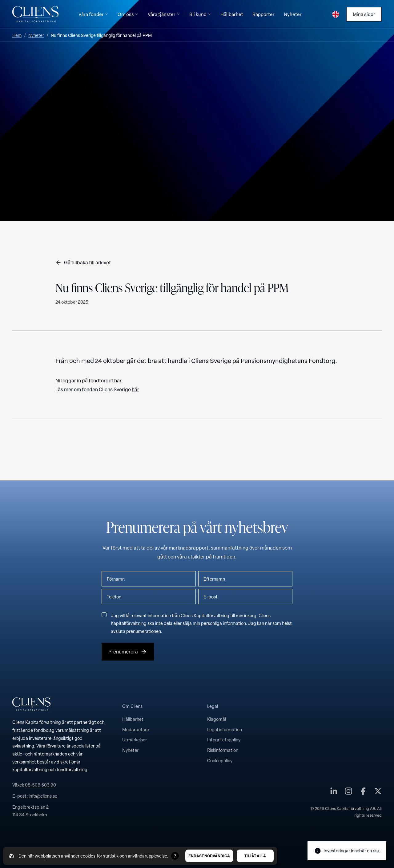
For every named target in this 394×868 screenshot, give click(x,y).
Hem (17, 35)
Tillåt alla (255, 856)
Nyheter (36, 35)
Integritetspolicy (224, 740)
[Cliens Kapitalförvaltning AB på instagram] (348, 793)
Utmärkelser (135, 740)
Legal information (225, 729)
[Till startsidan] (35, 14)
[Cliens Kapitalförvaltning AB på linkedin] (334, 793)
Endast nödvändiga (209, 856)
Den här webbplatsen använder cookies (57, 856)
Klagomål (217, 719)
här (118, 381)
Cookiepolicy (220, 760)
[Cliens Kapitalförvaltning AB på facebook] (363, 793)
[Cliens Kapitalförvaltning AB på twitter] (378, 793)
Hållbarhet (133, 719)
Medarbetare (136, 729)
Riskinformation (223, 750)
